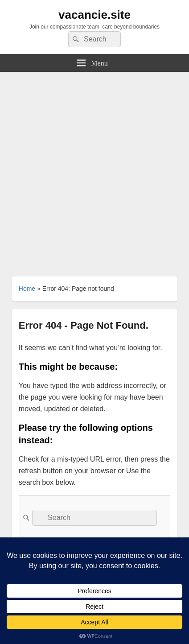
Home (27, 289)
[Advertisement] (94, 171)
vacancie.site (94, 15)
